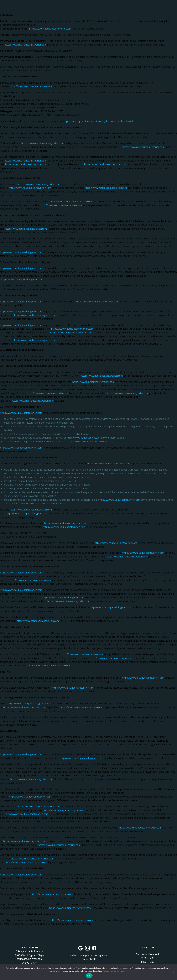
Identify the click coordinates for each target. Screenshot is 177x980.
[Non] (173, 972)
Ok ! (89, 976)
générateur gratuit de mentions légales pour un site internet (99, 121)
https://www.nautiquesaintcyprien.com (50, 29)
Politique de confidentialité (115, 971)
